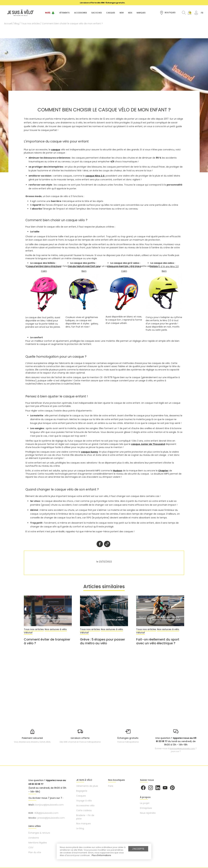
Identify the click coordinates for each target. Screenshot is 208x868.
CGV (31, 848)
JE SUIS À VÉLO (84, 780)
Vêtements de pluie (87, 786)
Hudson (118, 471)
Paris (111, 786)
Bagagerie (82, 791)
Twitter (107, 544)
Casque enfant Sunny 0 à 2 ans (44, 266)
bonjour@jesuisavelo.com (182, 749)
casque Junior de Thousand (148, 444)
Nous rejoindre (148, 813)
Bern (84, 271)
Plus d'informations (101, 855)
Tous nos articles (34, 630)
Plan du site (35, 853)
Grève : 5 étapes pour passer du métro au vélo (103, 642)
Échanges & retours (39, 833)
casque (56, 150)
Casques (81, 796)
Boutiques (168, 13)
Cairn (44, 271)
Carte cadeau (84, 811)
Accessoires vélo (85, 806)
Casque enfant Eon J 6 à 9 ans (124, 266)
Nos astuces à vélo (56, 630)
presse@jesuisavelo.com (51, 818)
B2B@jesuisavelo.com (47, 813)
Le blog (80, 829)
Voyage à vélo (84, 801)
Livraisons (34, 838)
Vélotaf (28, 633)
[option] (102, 3)
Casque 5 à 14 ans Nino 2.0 (164, 266)
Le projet (145, 803)
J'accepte (138, 849)
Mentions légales (38, 843)
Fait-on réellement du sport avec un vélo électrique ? (158, 642)
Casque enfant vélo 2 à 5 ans (84, 266)
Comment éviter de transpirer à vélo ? (47, 642)
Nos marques (83, 824)
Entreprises (146, 808)
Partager (100, 544)
